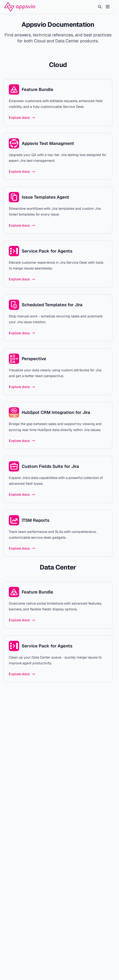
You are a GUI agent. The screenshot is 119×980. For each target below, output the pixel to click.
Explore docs (22, 118)
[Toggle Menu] (108, 7)
